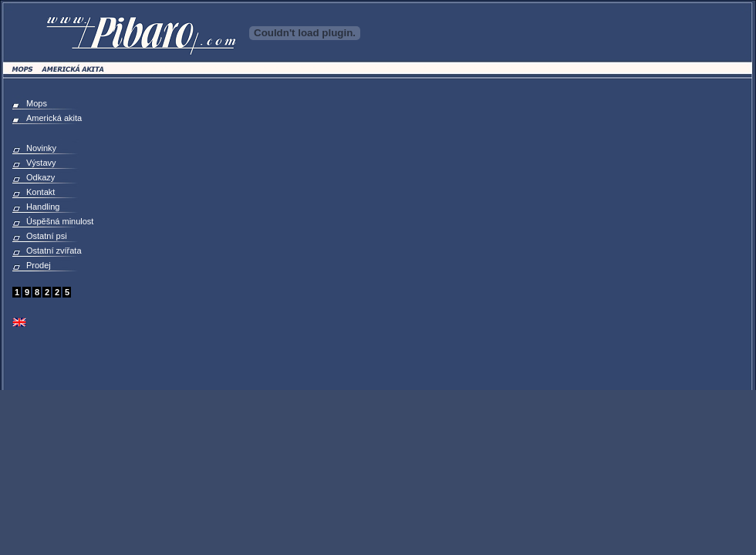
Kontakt (40, 192)
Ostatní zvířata (54, 251)
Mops (37, 103)
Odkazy (40, 177)
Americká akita (54, 118)
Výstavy (41, 163)
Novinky (41, 148)
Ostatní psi (47, 236)
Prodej (39, 265)
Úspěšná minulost (60, 221)
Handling (43, 207)
